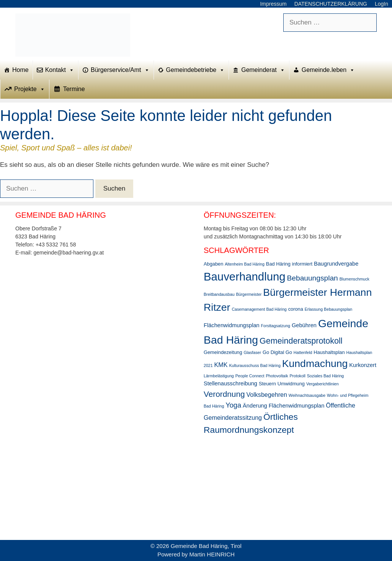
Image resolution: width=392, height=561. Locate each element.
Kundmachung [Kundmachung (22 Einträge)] (315, 364)
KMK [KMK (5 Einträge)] (221, 365)
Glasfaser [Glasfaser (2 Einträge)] (252, 352)
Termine (74, 89)
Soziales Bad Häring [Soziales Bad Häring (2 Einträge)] (326, 376)
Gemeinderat (263, 70)
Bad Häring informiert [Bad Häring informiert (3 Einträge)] (289, 264)
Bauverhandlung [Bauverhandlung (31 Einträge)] (245, 276)
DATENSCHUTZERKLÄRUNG (331, 4)
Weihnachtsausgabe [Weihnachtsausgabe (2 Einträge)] (307, 395)
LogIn (381, 4)
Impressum (273, 4)
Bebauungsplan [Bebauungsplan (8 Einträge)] (313, 278)
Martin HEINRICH (212, 554)
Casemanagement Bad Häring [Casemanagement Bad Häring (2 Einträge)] (259, 309)
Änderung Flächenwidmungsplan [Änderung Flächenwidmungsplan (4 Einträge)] (283, 406)
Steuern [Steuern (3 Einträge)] (267, 384)
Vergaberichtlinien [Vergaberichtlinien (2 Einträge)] (323, 384)
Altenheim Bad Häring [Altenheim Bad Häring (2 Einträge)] (245, 264)
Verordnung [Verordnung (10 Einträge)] (224, 394)
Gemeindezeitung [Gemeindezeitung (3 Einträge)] (223, 352)
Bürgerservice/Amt (120, 70)
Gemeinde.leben (328, 70)
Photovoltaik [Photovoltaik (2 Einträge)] (277, 376)
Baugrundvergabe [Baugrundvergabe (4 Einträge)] (336, 264)
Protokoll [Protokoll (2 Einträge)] (297, 376)
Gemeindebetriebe (196, 70)
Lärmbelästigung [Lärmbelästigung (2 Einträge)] (219, 376)
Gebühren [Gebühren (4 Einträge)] (304, 325)
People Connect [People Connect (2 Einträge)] (250, 376)
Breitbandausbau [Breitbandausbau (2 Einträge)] (219, 294)
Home (20, 70)
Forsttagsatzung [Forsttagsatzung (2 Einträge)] (276, 326)
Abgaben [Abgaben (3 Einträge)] (213, 264)
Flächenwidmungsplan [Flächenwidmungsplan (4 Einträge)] (232, 325)
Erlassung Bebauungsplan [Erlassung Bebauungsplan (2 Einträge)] (328, 309)
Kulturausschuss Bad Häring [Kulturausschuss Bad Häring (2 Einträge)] (255, 365)
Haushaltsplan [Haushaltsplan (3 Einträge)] (329, 352)
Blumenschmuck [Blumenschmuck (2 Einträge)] (354, 279)
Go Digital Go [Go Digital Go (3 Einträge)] (277, 352)
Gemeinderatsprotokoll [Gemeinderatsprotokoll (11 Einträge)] (301, 341)
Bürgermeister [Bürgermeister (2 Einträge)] (249, 294)
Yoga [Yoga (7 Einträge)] (233, 405)
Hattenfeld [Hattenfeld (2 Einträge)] (303, 352)
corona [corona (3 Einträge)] (296, 309)
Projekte (30, 89)
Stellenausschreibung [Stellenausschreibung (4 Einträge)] (230, 383)
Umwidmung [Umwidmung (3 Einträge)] (291, 384)
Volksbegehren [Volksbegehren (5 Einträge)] (266, 395)
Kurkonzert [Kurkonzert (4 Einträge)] (363, 365)
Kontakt (60, 70)
